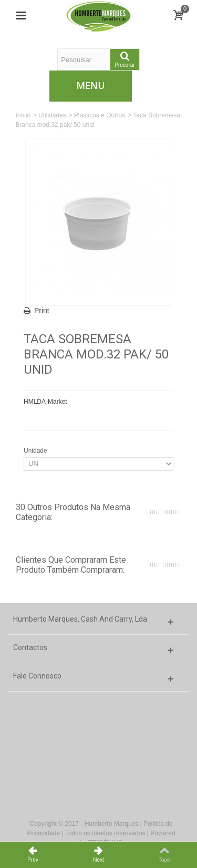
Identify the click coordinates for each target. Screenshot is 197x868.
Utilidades (52, 115)
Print (42, 311)
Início (23, 115)
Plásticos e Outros (100, 115)
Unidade (36, 451)
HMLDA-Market (45, 402)
